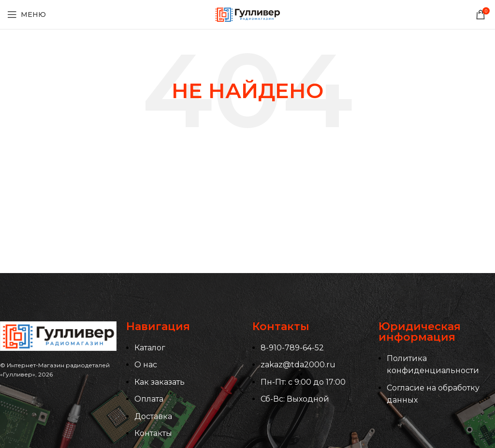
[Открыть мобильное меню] (27, 14)
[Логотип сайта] (247, 14)
